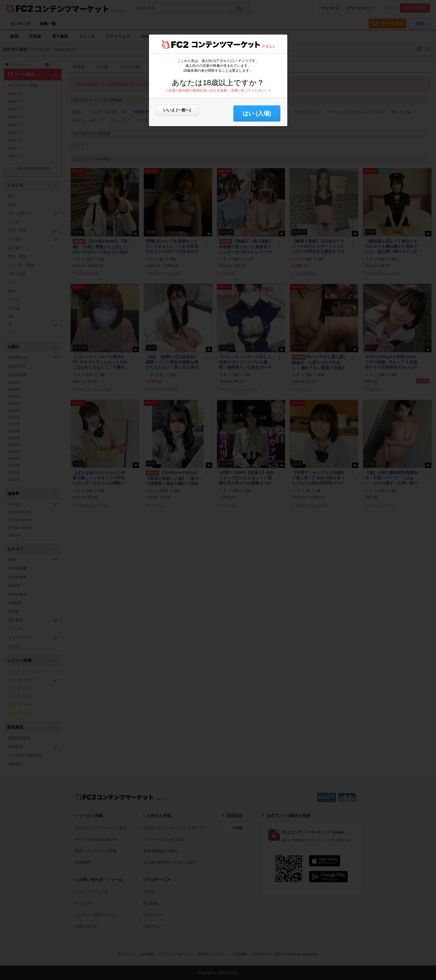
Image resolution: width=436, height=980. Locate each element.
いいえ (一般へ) (177, 110)
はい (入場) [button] (257, 113)
